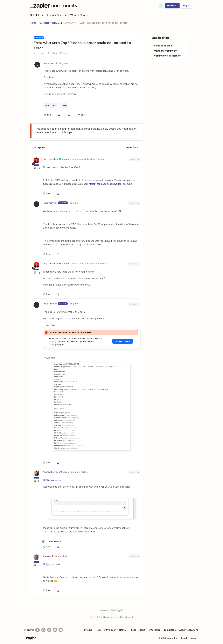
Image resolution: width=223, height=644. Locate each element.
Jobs (142, 630)
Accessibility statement (122, 617)
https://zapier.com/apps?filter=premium (111, 184)
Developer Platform (115, 630)
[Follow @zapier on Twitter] (55, 630)
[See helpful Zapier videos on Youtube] (61, 630)
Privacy (194, 638)
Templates (170, 630)
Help (98, 630)
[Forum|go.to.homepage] (54, 6)
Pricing (88, 630)
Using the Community (166, 51)
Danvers (47, 556)
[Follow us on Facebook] (37, 630)
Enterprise (154, 630)
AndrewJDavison (51, 472)
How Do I (57, 23)
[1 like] (53, 541)
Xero (64, 105)
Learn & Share (57, 15)
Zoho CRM (50, 105)
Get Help (37, 15)
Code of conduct (163, 46)
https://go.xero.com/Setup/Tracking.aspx (72, 532)
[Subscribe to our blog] (49, 630)
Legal (184, 638)
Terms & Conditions (99, 617)
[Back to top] (217, 613)
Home (33, 23)
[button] (172, 6)
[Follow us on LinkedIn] (43, 630)
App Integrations (189, 630)
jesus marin (50, 63)
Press (133, 630)
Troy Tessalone (51, 159)
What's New (80, 15)
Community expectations (168, 56)
